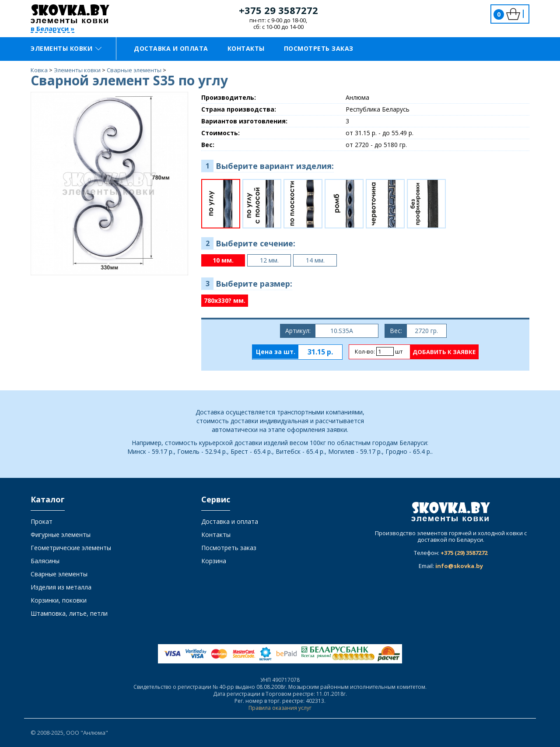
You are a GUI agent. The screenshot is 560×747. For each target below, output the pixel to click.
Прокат (42, 521)
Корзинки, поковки (59, 600)
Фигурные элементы (61, 535)
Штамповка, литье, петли (69, 613)
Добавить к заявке (444, 352)
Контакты (246, 48)
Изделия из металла (61, 587)
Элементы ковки (66, 48)
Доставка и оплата (171, 48)
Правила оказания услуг (280, 708)
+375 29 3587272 (278, 10)
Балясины (45, 561)
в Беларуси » (52, 29)
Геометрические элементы (71, 548)
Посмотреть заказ (319, 48)
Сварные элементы (59, 574)
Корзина (214, 561)
